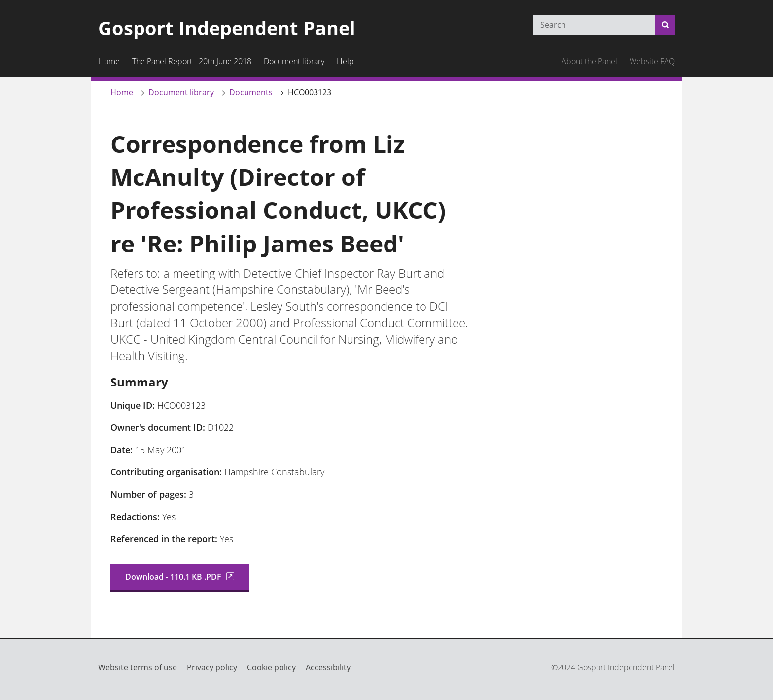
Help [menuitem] (345, 61)
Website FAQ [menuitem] (652, 61)
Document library (181, 92)
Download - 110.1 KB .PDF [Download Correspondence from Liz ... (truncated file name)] (180, 577)
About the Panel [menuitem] (589, 61)
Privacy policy (212, 667)
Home (122, 92)
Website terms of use (138, 667)
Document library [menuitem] (294, 61)
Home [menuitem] (109, 61)
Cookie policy (271, 667)
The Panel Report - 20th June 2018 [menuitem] (192, 61)
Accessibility (328, 667)
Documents (251, 92)
